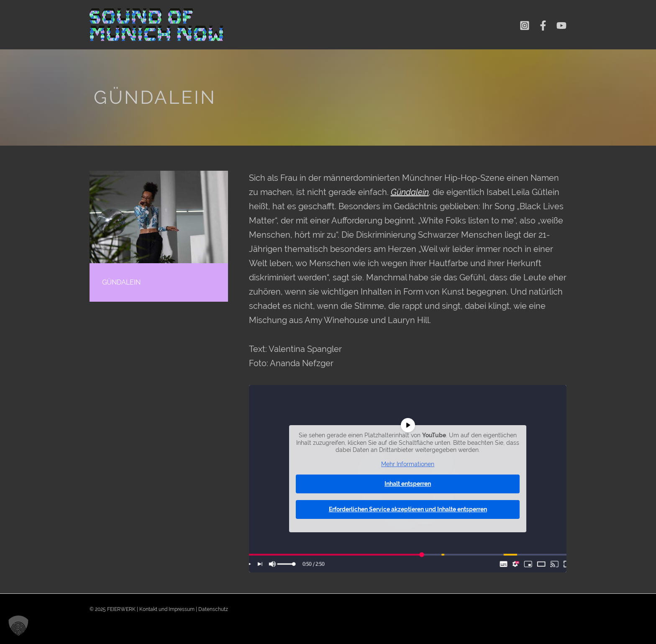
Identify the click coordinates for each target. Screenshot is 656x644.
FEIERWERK (121, 609)
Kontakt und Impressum (167, 609)
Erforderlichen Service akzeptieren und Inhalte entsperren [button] (407, 509)
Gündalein (410, 192)
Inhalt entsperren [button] (408, 484)
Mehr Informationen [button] (408, 464)
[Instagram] (525, 26)
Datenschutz (213, 609)
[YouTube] (561, 26)
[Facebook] (543, 26)
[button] (18, 626)
